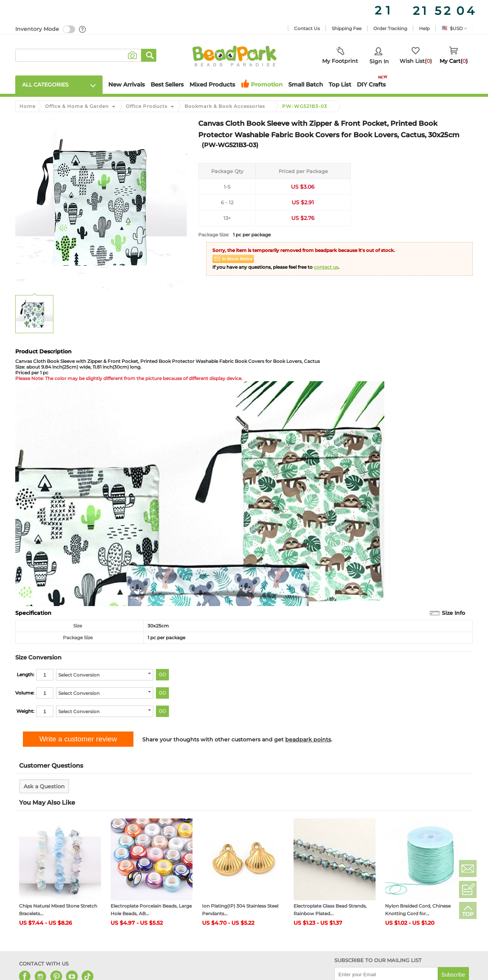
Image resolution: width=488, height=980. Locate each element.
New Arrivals (127, 84)
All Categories (45, 85)
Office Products (147, 106)
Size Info (453, 613)
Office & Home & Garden (77, 106)
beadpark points (308, 739)
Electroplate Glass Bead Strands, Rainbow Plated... (330, 910)
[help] (83, 29)
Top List (340, 84)
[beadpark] (234, 55)
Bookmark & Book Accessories (225, 106)
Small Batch (306, 84)
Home (27, 106)
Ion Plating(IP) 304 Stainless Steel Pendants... (240, 910)
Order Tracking (390, 28)
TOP (468, 914)
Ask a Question (44, 786)
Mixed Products (212, 84)
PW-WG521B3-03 (305, 106)
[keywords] (78, 55)
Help (424, 28)
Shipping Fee (347, 28)
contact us (326, 267)
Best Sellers (167, 84)
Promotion (267, 84)
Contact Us (307, 28)
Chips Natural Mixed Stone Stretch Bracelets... (58, 910)
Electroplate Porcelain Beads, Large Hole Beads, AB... (151, 910)
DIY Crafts (371, 84)
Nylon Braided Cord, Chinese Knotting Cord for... (418, 910)
